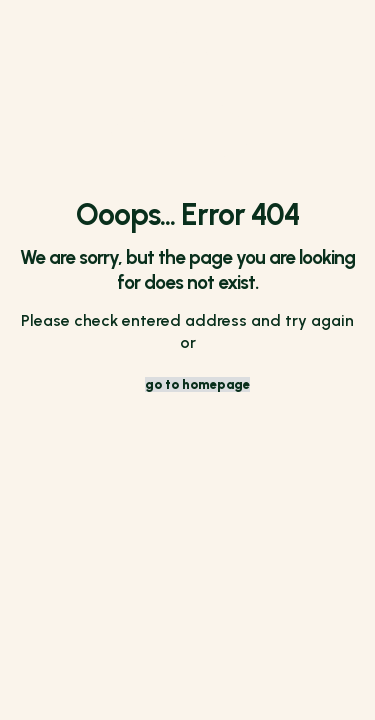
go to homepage (197, 384)
